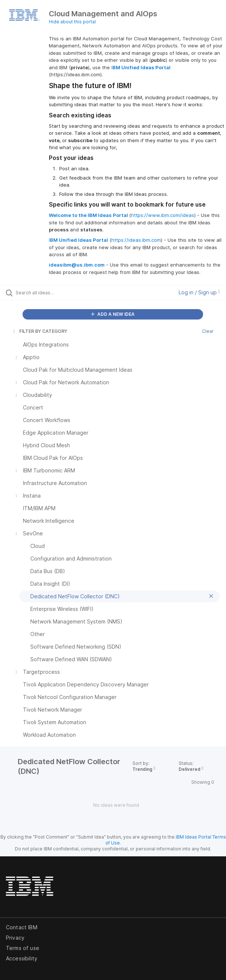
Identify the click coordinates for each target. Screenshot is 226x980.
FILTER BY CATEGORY (40, 331)
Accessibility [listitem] (22, 958)
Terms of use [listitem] (23, 948)
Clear (208, 331)
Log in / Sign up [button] (199, 292)
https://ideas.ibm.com (136, 240)
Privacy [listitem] (15, 938)
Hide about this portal (72, 22)
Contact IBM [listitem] (22, 927)
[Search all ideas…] (58, 292)
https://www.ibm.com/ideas (163, 215)
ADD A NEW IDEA (113, 314)
